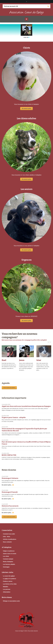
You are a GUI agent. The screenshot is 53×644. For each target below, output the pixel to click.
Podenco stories (8, 581)
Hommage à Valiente (10, 478)
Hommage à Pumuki (10, 492)
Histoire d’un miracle (10, 506)
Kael (4, 360)
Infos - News (7, 537)
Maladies (6, 587)
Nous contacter (7, 542)
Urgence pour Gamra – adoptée (14, 417)
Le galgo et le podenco (10, 579)
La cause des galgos (9, 576)
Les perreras (7, 589)
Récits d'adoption (8, 562)
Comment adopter (8, 559)
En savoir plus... (8, 485)
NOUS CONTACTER (9, 455)
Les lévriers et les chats (10, 584)
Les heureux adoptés (9, 564)
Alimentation (7, 592)
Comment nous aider (9, 534)
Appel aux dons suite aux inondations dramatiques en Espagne (26, 406)
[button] (26, 30)
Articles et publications (10, 539)
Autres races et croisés (10, 554)
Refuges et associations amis (11, 601)
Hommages (6, 567)
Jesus (22, 360)
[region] (26, 31)
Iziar (39, 360)
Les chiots (6, 556)
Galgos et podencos (9, 551)
